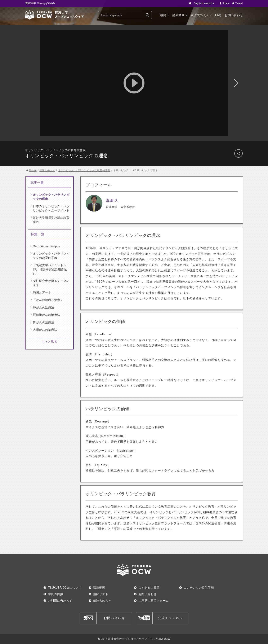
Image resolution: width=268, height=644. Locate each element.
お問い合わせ (234, 15)
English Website (200, 3)
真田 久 (112, 200)
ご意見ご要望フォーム (151, 601)
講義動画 (180, 15)
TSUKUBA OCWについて (62, 588)
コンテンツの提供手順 (197, 588)
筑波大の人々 (201, 15)
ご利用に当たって (58, 601)
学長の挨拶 (53, 594)
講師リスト (99, 594)
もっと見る (50, 342)
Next (236, 83)
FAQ (218, 15)
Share (223, 3)
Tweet (236, 3)
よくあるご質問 (147, 588)
